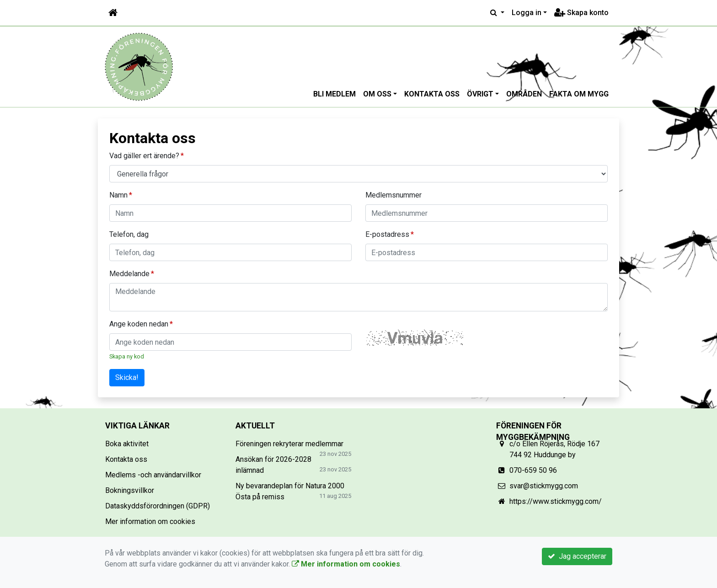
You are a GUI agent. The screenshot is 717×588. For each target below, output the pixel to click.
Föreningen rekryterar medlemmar (289, 444)
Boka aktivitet (127, 444)
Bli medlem (334, 94)
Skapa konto (581, 13)
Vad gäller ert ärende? (144, 156)
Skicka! (127, 377)
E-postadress (387, 234)
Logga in (527, 13)
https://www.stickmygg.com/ (556, 501)
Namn (118, 195)
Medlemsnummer (393, 195)
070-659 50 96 (533, 470)
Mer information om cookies (150, 521)
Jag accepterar (577, 556)
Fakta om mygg (579, 94)
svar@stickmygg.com (544, 486)
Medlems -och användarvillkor (153, 475)
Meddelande (129, 274)
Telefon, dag (129, 234)
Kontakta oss (432, 94)
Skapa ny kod (127, 356)
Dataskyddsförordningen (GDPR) (158, 506)
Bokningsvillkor (130, 490)
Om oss (377, 94)
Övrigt (480, 94)
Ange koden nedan (139, 324)
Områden (524, 94)
